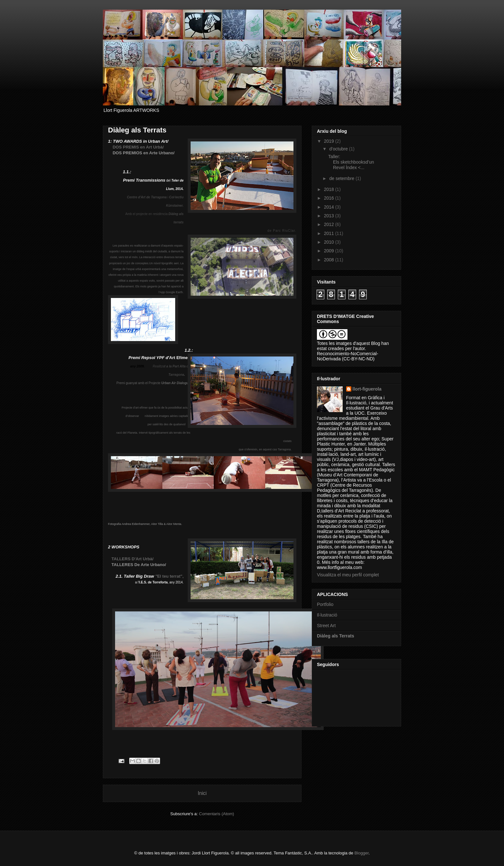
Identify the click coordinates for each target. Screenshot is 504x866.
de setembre (342, 178)
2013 (330, 216)
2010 (330, 242)
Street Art (326, 626)
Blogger (362, 853)
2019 (330, 141)
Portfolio (325, 604)
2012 (330, 224)
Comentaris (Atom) (216, 814)
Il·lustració (327, 615)
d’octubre (339, 149)
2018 (330, 189)
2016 (330, 198)
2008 (330, 260)
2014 (330, 207)
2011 (330, 233)
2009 (330, 251)
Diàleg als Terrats (336, 636)
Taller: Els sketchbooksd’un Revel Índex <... (351, 162)
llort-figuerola (367, 389)
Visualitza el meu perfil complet (348, 575)
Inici (202, 793)
